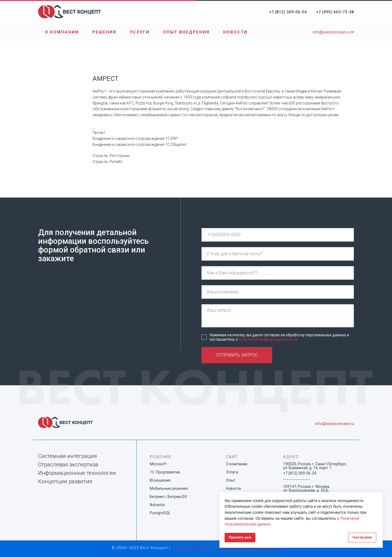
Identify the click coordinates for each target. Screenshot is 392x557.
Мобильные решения (169, 488)
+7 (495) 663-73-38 (335, 12)
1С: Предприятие (165, 472)
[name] (278, 273)
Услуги (140, 32)
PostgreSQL (160, 513)
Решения (104, 32)
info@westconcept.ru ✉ (333, 32)
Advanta (157, 505)
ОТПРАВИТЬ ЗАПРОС (237, 355)
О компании (62, 32)
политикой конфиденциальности (268, 339)
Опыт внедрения (186, 32)
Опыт (231, 480)
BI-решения (160, 480)
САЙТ (232, 457)
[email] (278, 254)
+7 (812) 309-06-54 (288, 12)
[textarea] (278, 316)
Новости (235, 32)
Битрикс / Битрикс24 (168, 497)
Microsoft (158, 464)
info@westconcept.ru (335, 424)
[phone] (278, 235)
